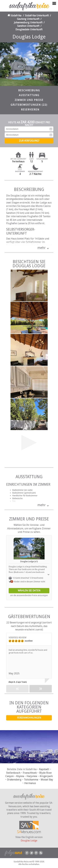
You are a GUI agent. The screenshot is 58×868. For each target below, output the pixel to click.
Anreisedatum (51, 129)
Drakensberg (14, 780)
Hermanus (30, 783)
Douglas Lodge (29, 841)
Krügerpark (46, 776)
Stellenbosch (13, 773)
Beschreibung (29, 90)
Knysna (20, 776)
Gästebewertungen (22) (29, 105)
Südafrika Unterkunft (37, 16)
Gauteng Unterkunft (28, 19)
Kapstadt (44, 769)
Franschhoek (30, 773)
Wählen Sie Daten (29, 591)
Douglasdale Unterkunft (29, 29)
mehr (42, 248)
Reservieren (30, 110)
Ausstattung (29, 95)
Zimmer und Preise (29, 100)
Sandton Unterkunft (28, 26)
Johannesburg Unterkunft (28, 23)
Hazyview (32, 776)
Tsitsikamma (31, 780)
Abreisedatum (51, 135)
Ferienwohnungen (29, 718)
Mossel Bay (47, 780)
